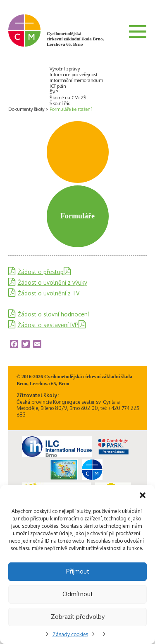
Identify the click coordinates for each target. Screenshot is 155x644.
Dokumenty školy (26, 109)
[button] (143, 495)
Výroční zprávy (65, 69)
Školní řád (60, 103)
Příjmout (78, 571)
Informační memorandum (76, 80)
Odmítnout (78, 594)
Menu (138, 31)
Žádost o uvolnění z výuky (52, 282)
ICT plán (58, 86)
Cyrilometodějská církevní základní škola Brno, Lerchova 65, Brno (75, 39)
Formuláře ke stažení (71, 109)
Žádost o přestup (41, 272)
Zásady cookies (70, 634)
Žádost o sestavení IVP (48, 325)
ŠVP (54, 92)
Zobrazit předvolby (78, 617)
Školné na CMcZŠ (68, 98)
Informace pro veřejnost (74, 75)
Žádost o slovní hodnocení (53, 314)
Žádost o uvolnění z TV (49, 293)
